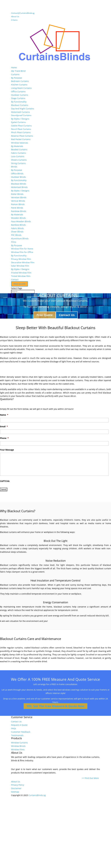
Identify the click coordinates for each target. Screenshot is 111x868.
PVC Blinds (16, 235)
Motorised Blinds (19, 187)
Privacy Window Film (21, 259)
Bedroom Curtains (20, 81)
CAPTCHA (5, 481)
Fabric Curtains (18, 153)
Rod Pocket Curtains (21, 139)
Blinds (14, 167)
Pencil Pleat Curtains (21, 129)
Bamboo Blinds (18, 225)
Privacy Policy (18, 785)
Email (4, 427)
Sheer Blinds (17, 232)
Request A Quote (19, 725)
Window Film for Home (22, 249)
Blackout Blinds (19, 184)
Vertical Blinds (18, 201)
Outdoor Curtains (20, 95)
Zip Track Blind (18, 71)
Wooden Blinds (18, 218)
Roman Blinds (18, 204)
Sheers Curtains (19, 160)
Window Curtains (19, 743)
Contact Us (67, 315)
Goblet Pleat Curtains (21, 126)
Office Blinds (17, 174)
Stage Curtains (18, 98)
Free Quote (45, 315)
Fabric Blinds (17, 228)
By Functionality (19, 102)
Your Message (7, 450)
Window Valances (20, 143)
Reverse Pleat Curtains (22, 136)
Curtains (15, 74)
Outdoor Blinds (18, 177)
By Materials (17, 146)
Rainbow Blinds (19, 211)
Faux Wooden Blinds (21, 221)
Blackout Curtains (20, 105)
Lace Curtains (18, 156)
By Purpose (17, 78)
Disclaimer (16, 788)
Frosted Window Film (21, 273)
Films (14, 242)
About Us (15, 17)
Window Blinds (18, 746)
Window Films (18, 750)
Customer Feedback (21, 732)
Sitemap (15, 792)
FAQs (14, 728)
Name (4, 415)
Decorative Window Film (23, 262)
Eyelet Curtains (18, 122)
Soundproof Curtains (21, 115)
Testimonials (17, 735)
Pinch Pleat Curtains (21, 132)
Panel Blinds (17, 208)
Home (14, 67)
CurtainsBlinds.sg (37, 795)
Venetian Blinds (19, 197)
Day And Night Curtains (23, 109)
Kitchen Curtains (19, 85)
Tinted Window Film (21, 276)
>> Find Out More (91, 778)
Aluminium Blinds (20, 238)
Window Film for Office (22, 252)
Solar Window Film (20, 266)
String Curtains (18, 163)
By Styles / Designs (20, 119)
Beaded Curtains (19, 150)
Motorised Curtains (20, 112)
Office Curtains (18, 91)
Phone (4, 438)
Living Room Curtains (21, 88)
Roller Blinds (17, 194)
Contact (15, 280)
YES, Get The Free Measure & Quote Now (55, 706)
